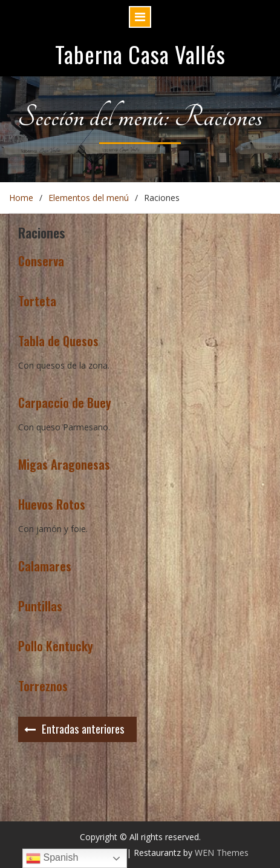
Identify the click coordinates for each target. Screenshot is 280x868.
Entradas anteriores (83, 728)
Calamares (45, 566)
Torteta (37, 301)
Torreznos (43, 686)
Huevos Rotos (52, 504)
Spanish (52, 858)
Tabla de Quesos (58, 341)
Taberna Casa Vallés (140, 54)
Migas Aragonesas (64, 464)
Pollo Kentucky (56, 646)
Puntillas (40, 606)
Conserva (41, 261)
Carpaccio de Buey (65, 403)
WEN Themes (222, 853)
